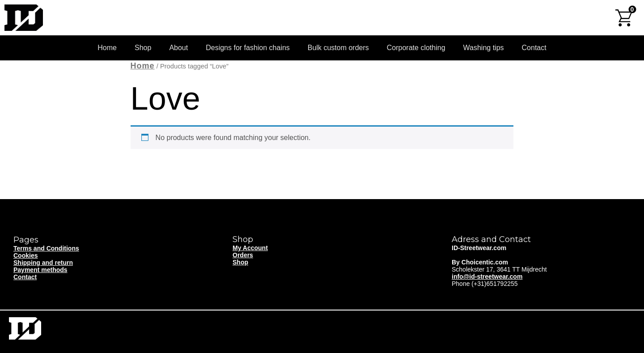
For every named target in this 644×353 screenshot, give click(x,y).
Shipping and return (43, 263)
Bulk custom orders (338, 48)
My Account (250, 248)
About (178, 48)
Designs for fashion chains (248, 48)
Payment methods (40, 270)
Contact (534, 48)
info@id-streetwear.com (487, 276)
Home (107, 48)
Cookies (25, 255)
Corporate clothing (416, 48)
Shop (143, 48)
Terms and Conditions (46, 248)
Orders (243, 255)
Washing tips (484, 48)
